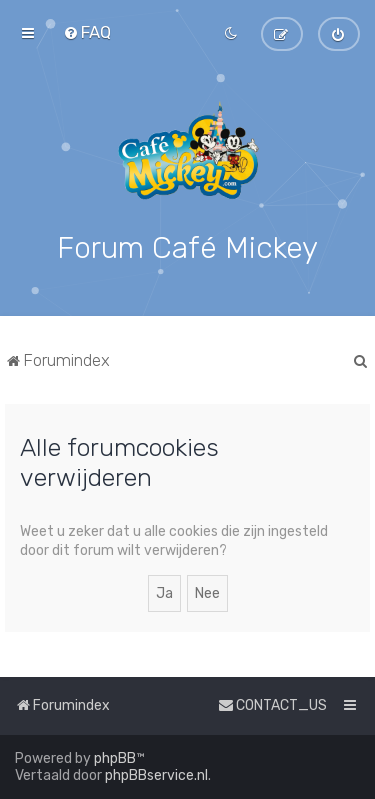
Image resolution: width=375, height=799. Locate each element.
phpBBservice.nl (156, 775)
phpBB (115, 758)
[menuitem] (87, 32)
